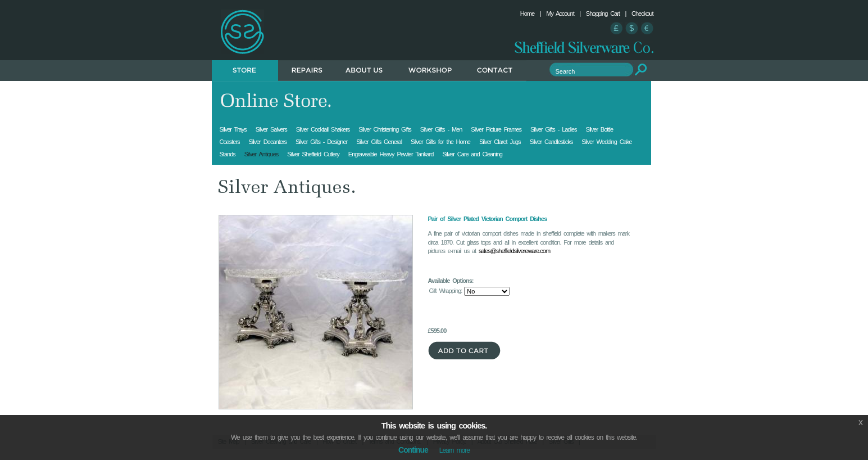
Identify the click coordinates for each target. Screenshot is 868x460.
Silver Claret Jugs (500, 142)
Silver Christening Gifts (385, 129)
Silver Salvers (271, 129)
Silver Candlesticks (551, 142)
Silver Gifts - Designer (321, 142)
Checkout (642, 13)
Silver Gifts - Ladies (554, 129)
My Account (560, 13)
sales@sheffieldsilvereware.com (514, 251)
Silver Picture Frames (496, 129)
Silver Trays (233, 129)
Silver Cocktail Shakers (323, 129)
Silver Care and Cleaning (472, 154)
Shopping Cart (603, 13)
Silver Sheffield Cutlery (313, 154)
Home (527, 13)
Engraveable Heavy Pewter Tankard (391, 154)
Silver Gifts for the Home (440, 142)
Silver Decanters (268, 142)
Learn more (455, 450)
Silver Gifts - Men (441, 129)
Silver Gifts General (379, 142)
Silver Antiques (262, 154)
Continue (413, 450)
